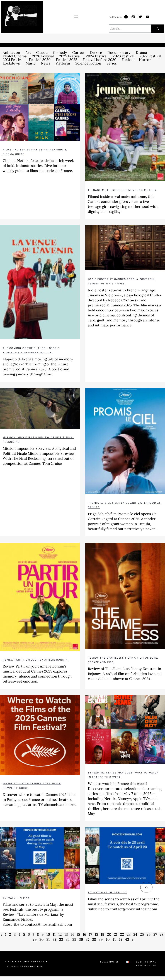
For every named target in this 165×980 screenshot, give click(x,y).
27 (155, 934)
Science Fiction (88, 63)
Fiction (128, 60)
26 (149, 934)
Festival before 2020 (100, 60)
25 (142, 934)
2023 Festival (123, 56)
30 (42, 939)
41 (114, 939)
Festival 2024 (146, 965)
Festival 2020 (40, 60)
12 (60, 934)
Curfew (78, 53)
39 (101, 939)
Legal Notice (110, 962)
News (46, 63)
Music (31, 63)
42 (120, 939)
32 (54, 939)
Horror (145, 60)
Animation (11, 53)
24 (135, 934)
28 (162, 934)
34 (68, 939)
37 (88, 939)
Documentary (119, 53)
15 (78, 934)
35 (74, 939)
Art (28, 53)
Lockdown (11, 63)
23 (129, 934)
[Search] (158, 29)
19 (103, 934)
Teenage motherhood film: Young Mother (122, 190)
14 (72, 934)
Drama (141, 53)
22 (122, 934)
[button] (76, 17)
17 (90, 934)
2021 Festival (13, 60)
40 (108, 939)
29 (35, 939)
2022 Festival (150, 56)
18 (96, 934)
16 (84, 934)
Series (112, 63)
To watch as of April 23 (107, 892)
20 (109, 934)
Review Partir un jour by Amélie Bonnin (35, 660)
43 (127, 939)
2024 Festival (97, 56)
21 (116, 934)
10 (48, 934)
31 (48, 939)
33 (61, 939)
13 (66, 934)
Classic (42, 53)
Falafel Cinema (15, 56)
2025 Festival (70, 56)
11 (54, 934)
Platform (63, 63)
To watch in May (16, 898)
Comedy (60, 53)
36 (81, 939)
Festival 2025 (67, 60)
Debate (96, 53)
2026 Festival (43, 56)
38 (94, 939)
